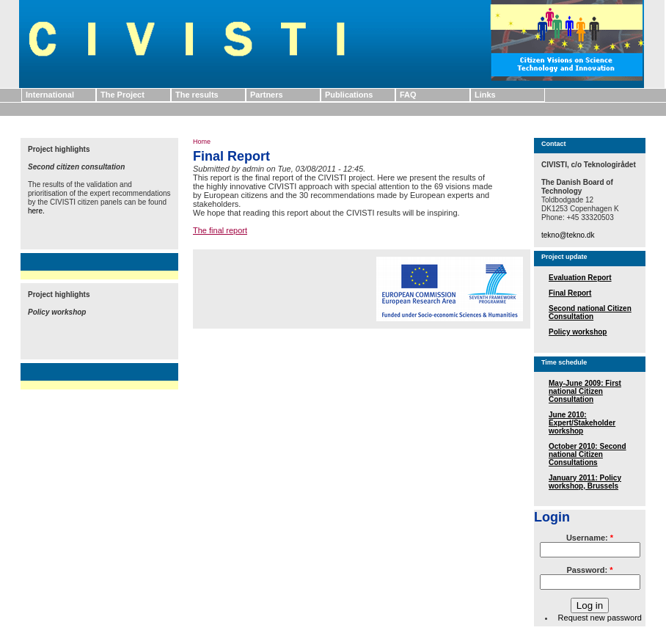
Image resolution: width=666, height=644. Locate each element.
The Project (122, 95)
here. (36, 211)
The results (197, 95)
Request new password (600, 618)
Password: (590, 570)
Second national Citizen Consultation (590, 312)
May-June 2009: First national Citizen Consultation (585, 391)
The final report (220, 230)
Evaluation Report (580, 278)
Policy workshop (578, 332)
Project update (564, 257)
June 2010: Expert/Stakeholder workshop (582, 423)
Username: (590, 538)
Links (485, 95)
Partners (267, 95)
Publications (349, 95)
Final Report (570, 293)
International (50, 95)
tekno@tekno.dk (568, 235)
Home (202, 142)
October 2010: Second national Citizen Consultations (588, 454)
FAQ (408, 95)
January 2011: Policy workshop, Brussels (585, 482)
